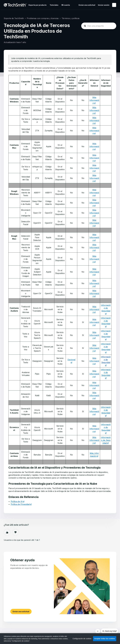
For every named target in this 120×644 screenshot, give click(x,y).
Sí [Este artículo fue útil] (7, 532)
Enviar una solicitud (87, 5)
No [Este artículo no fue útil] (15, 532)
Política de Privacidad (20, 504)
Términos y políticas (71, 18)
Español (114, 5)
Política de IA (17, 501)
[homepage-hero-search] (99, 26)
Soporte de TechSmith (14, 18)
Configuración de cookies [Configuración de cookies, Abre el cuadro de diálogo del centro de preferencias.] (82, 639)
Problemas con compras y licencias (43, 18)
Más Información (94, 100)
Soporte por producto (37, 5)
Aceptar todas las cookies (105, 639)
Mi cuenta (66, 5)
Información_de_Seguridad (106, 440)
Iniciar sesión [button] (104, 5)
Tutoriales (54, 5)
